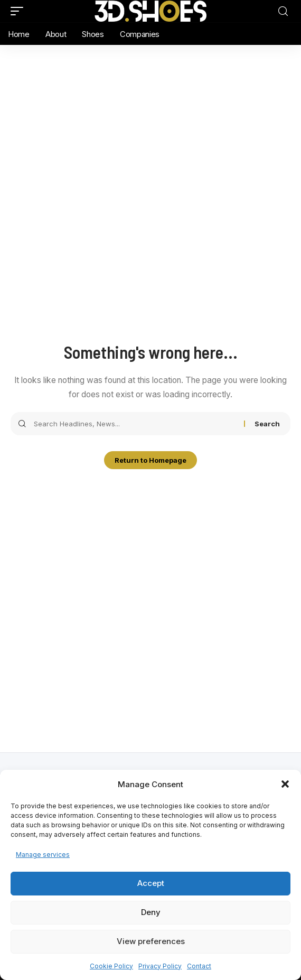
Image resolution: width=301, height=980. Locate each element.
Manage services (43, 855)
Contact (199, 966)
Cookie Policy (111, 966)
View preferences (151, 941)
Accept (151, 883)
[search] (283, 11)
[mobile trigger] (20, 11)
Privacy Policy (160, 966)
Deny (151, 912)
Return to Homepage (150, 460)
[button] (285, 784)
